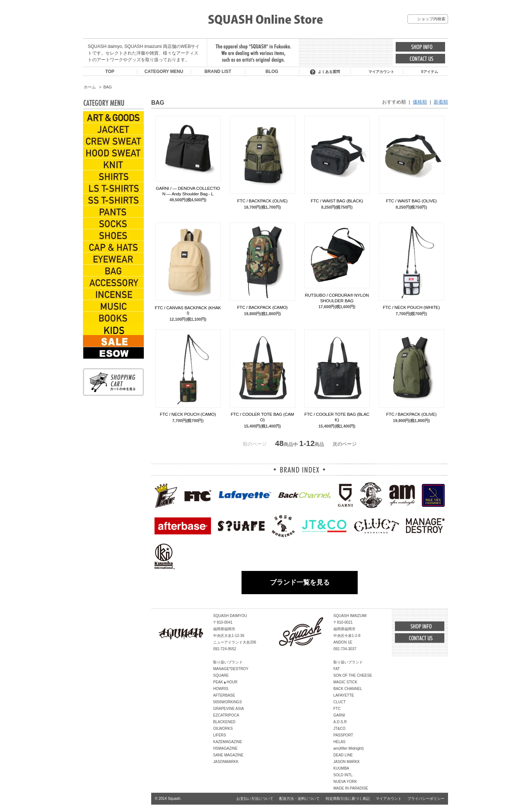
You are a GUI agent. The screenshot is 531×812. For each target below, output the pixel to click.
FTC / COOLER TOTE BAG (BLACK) (337, 417)
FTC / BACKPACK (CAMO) (262, 307)
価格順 (420, 102)
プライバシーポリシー (426, 799)
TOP (110, 72)
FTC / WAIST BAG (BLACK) (337, 201)
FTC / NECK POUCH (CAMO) (188, 414)
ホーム (90, 87)
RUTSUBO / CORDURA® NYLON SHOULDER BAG (337, 298)
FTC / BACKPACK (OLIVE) (262, 201)
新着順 (441, 102)
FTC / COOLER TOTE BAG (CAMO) (263, 417)
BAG (107, 87)
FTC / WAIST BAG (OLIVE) (412, 201)
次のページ (345, 444)
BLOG (272, 72)
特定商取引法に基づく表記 (348, 799)
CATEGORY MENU (164, 72)
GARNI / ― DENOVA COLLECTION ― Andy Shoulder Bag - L (188, 191)
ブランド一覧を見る (300, 582)
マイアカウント (381, 72)
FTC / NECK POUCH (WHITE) (411, 307)
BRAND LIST (218, 72)
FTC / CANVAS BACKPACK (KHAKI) (188, 310)
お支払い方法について (255, 799)
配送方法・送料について (299, 799)
